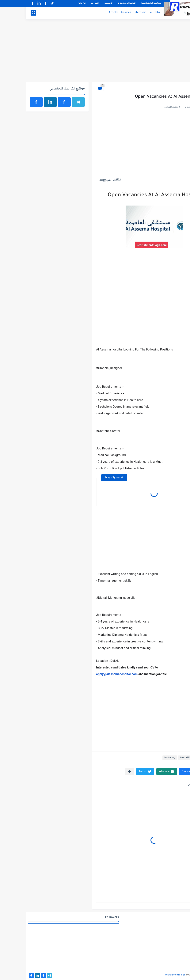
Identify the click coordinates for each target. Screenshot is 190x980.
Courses (100, 12)
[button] (163, 772)
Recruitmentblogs (149, 975)
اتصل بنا (69, 3)
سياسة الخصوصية (125, 3)
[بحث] (8, 13)
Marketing (144, 758)
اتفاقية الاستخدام (101, 3)
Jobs (131, 12)
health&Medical (176, 88)
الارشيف (83, 3)
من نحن (56, 3)
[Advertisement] (95, 53)
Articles (88, 12)
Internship (114, 12)
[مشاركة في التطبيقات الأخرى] (104, 772)
